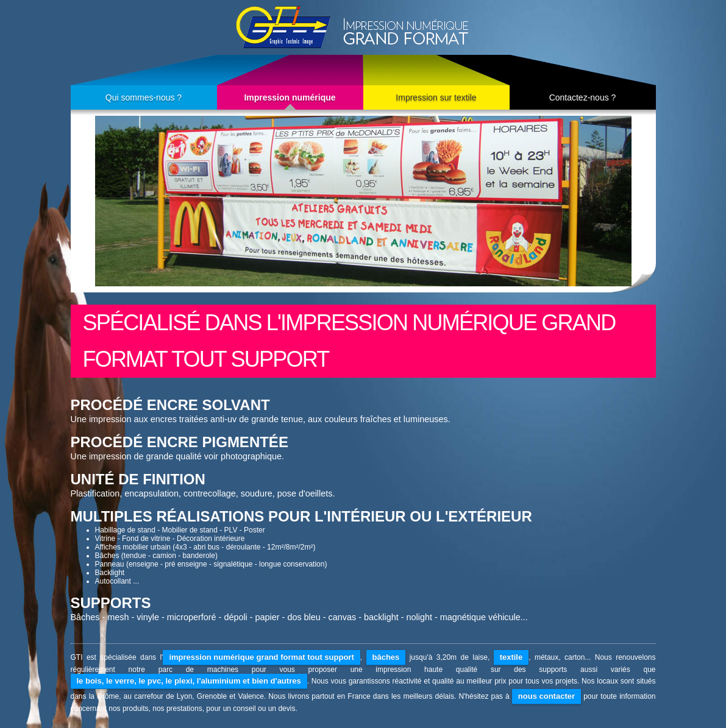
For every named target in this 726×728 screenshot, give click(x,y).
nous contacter (546, 696)
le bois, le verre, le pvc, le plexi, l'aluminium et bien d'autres (189, 681)
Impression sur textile (436, 97)
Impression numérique (290, 97)
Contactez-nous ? (583, 97)
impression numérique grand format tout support (261, 657)
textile (511, 657)
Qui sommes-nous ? (144, 97)
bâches (386, 657)
